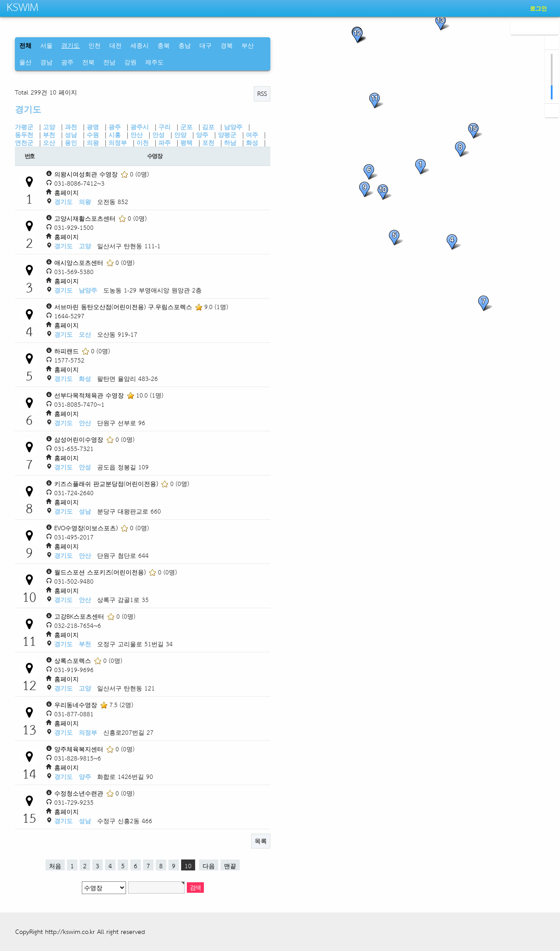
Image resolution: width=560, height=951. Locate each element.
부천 (49, 135)
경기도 (28, 109)
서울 (46, 45)
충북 (164, 45)
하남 (230, 143)
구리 (164, 127)
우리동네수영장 (77, 705)
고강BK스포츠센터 (80, 616)
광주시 (140, 127)
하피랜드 (68, 351)
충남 (185, 45)
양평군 (227, 135)
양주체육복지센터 (80, 749)
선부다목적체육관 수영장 (90, 395)
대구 (206, 45)
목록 (261, 841)
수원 (93, 135)
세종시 (140, 45)
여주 (252, 135)
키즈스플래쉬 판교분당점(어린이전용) (107, 484)
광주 (67, 62)
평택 (186, 143)
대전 (115, 45)
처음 (55, 865)
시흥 (115, 135)
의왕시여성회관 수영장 (87, 174)
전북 (88, 62)
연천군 (24, 143)
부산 (248, 45)
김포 (208, 127)
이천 (143, 143)
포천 (208, 143)
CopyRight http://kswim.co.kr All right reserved (80, 932)
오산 (49, 143)
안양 (180, 135)
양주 (202, 135)
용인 (71, 143)
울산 (25, 62)
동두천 (24, 135)
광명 (93, 127)
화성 (252, 143)
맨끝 (230, 865)
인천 (94, 45)
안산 (136, 135)
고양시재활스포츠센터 (86, 218)
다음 (209, 865)
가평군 (24, 127)
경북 (227, 45)
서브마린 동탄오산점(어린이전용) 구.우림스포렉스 (124, 307)
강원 (130, 62)
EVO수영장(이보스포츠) (87, 528)
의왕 (93, 143)
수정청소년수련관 (80, 793)
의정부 (118, 143)
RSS (262, 93)
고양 (49, 127)
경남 (46, 62)
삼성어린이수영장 (80, 439)
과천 (71, 127)
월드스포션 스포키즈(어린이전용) (101, 572)
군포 (186, 127)
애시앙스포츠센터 (80, 262)
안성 (158, 135)
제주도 (154, 62)
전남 (109, 62)
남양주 (233, 127)
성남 (71, 135)
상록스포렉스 (74, 660)
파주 (164, 143)
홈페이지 (66, 192)
